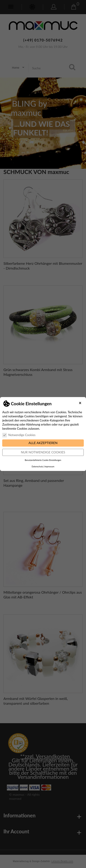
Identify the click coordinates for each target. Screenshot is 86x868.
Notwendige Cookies (19, 435)
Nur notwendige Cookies (43, 452)
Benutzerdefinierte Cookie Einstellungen (43, 460)
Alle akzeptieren (43, 443)
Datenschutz (37, 466)
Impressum (49, 466)
